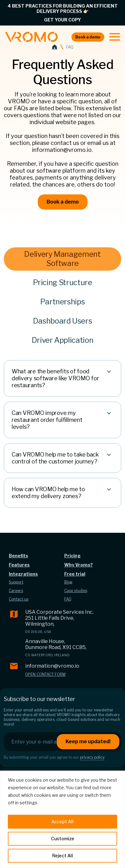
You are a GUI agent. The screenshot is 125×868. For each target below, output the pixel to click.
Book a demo (88, 37)
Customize (63, 839)
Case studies (76, 591)
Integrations (23, 574)
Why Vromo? (79, 565)
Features (19, 565)
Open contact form (45, 674)
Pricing (72, 556)
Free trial (75, 574)
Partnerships (63, 302)
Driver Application (63, 340)
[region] (62, 819)
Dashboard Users (63, 321)
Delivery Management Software (62, 259)
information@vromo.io (52, 666)
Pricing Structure (63, 282)
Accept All (62, 822)
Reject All (63, 856)
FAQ (68, 599)
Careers (16, 591)
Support (16, 582)
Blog (68, 582)
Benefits (18, 556)
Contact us (19, 599)
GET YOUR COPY (62, 20)
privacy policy (92, 757)
